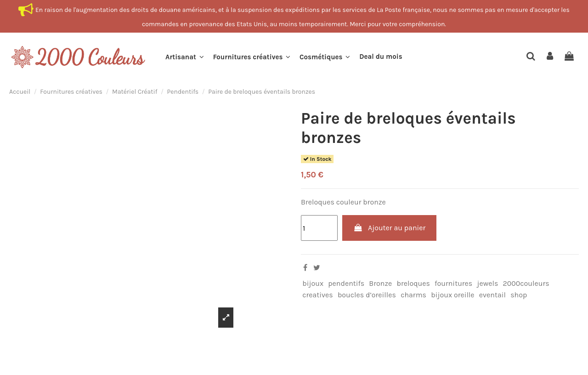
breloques (413, 283)
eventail (492, 295)
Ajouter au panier (390, 228)
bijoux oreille (452, 295)
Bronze (380, 283)
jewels (487, 283)
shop (519, 295)
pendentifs (346, 283)
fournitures (453, 283)
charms (413, 295)
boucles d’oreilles (367, 295)
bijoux (313, 283)
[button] (185, 57)
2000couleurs (526, 283)
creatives (318, 295)
